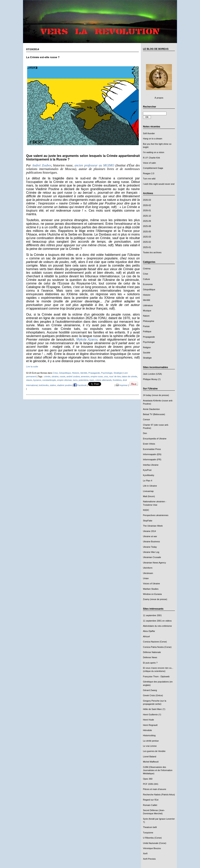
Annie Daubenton (151, 409)
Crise (145, 274)
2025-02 (147, 242)
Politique (147, 331)
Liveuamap (148, 491)
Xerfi (145, 853)
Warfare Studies (151, 589)
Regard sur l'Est (151, 800)
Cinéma (147, 269)
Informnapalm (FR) (152, 459)
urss (106, 376)
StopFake (148, 521)
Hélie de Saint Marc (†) (154, 709)
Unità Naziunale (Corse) (155, 843)
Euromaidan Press (152, 449)
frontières (117, 380)
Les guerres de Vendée (154, 751)
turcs (75, 380)
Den (145, 433)
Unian (146, 578)
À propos (159, 98)
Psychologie (149, 342)
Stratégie (147, 358)
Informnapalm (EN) (152, 454)
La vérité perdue (151, 741)
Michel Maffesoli (151, 762)
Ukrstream (148, 573)
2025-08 (147, 226)
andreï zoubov (73, 376)
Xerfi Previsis (149, 859)
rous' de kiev (115, 376)
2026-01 (147, 210)
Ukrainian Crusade (152, 557)
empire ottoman (64, 380)
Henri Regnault (150, 725)
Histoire (147, 295)
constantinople (49, 380)
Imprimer (122, 385)
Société (147, 353)
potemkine (84, 380)
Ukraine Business (151, 542)
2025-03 (147, 237)
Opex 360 (148, 779)
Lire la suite (32, 366)
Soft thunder (149, 133)
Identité (147, 300)
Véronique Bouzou (152, 848)
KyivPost (147, 470)
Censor (146, 419)
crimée (47, 376)
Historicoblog (149, 735)
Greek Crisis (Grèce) (153, 695)
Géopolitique (149, 289)
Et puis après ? (150, 663)
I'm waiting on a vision (154, 152)
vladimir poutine (64, 385)
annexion (85, 376)
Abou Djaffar (149, 631)
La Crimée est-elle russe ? (43, 57)
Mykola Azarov (87, 340)
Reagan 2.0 (149, 173)
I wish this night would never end (159, 184)
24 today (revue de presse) (156, 395)
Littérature (148, 305)
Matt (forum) (149, 496)
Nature (146, 316)
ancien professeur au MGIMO (94, 165)
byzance (37, 380)
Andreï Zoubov (42, 165)
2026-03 (147, 200)
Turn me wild (149, 179)
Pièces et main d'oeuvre (155, 789)
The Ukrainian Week (153, 526)
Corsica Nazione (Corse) (155, 642)
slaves (29, 380)
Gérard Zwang (150, 690)
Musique (147, 311)
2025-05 (147, 232)
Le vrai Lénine (150, 746)
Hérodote (147, 730)
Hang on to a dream (153, 139)
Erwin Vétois (149, 444)
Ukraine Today (150, 547)
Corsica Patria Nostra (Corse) (157, 647)
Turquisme (148, 833)
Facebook (80, 385)
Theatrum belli (150, 827)
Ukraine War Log (151, 552)
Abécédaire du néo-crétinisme (157, 626)
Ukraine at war (150, 536)
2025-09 (147, 221)
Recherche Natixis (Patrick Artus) (159, 795)
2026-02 (147, 205)
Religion (147, 347)
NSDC (146, 510)
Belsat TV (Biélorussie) (154, 414)
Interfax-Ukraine (151, 465)
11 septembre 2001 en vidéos (157, 621)
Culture (146, 279)
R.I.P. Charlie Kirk (151, 158)
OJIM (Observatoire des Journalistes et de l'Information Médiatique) (158, 770)
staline (53, 385)
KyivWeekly (149, 475)
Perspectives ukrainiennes (156, 515)
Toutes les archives (152, 252)
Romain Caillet (150, 805)
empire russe (97, 376)
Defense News (150, 657)
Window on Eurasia (152, 594)
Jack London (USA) (152, 374)
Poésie (146, 326)
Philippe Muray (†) (152, 379)
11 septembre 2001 (152, 615)
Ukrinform (148, 568)
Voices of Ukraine (151, 584)
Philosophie (149, 321)
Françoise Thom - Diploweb (156, 676)
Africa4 (146, 636)
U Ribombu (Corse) (152, 838)
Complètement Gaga (153, 168)
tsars (92, 380)
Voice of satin (149, 163)
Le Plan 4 (148, 481)
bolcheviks (44, 385)
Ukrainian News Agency (154, 563)
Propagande (149, 337)
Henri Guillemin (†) (152, 715)
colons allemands (103, 380)
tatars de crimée (130, 376)
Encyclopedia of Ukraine (155, 439)
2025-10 (147, 216)
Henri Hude (148, 720)
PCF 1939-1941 (151, 784)
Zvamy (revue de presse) (155, 599)
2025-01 (147, 247)
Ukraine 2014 (149, 531)
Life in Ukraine (150, 486)
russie (62, 376)
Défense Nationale (152, 652)
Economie (148, 284)
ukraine (55, 376)
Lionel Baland (150, 757)
